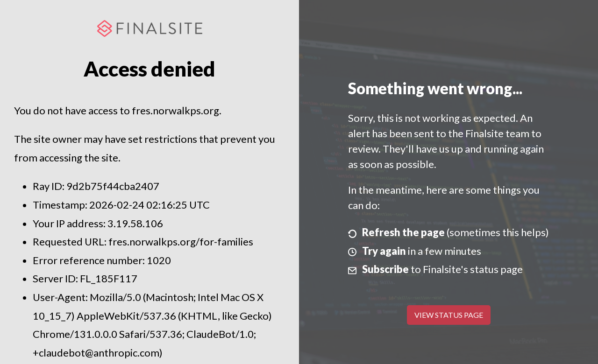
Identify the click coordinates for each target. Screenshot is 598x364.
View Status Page (449, 315)
